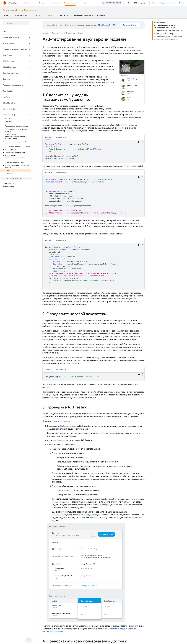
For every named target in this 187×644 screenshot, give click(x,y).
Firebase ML (31, 10)
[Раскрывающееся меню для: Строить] (34, 3)
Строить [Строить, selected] (48, 15)
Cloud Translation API (107, 25)
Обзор (6, 15)
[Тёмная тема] (139, 142)
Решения (56, 3)
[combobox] (113, 3)
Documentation (12, 10)
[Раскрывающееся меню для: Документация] (79, 3)
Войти (182, 3)
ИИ (36, 15)
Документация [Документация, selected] (70, 3)
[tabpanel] (93, 151)
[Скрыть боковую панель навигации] (29, 640)
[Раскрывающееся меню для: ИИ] (40, 15)
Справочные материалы (83, 15)
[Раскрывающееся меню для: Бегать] (48, 3)
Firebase (46, 33)
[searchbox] (16, 23)
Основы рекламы (20, 15)
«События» (64, 426)
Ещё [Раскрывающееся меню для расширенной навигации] (86, 3)
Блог (154, 3)
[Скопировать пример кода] (143, 142)
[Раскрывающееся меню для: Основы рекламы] (30, 15)
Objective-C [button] (61, 137)
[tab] (48, 137)
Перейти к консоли (168, 3)
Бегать (42, 3)
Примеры (101, 15)
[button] (14, 37)
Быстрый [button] (48, 137)
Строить (28, 3)
